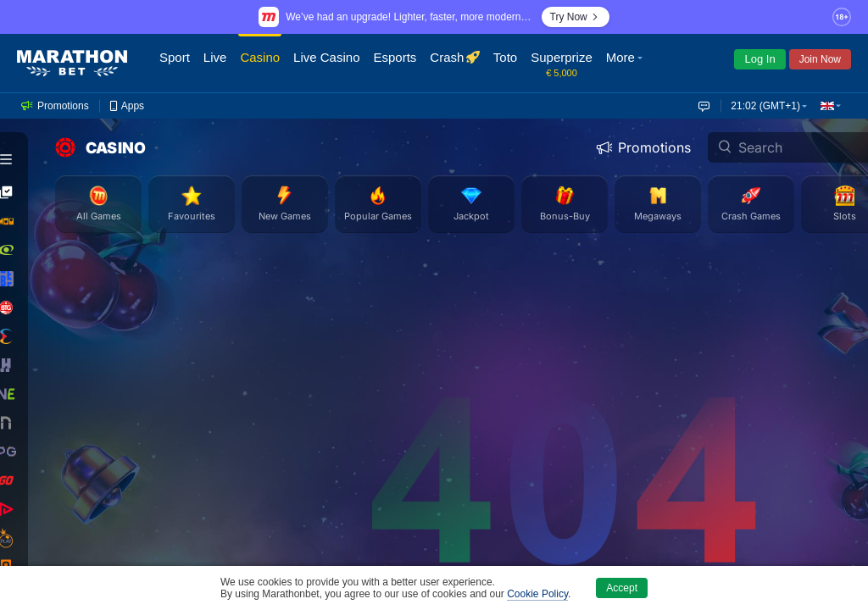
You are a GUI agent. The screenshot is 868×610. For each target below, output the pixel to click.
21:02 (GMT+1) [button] (765, 106)
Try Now (576, 17)
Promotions (643, 147)
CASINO (100, 147)
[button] (626, 64)
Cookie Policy (537, 594)
